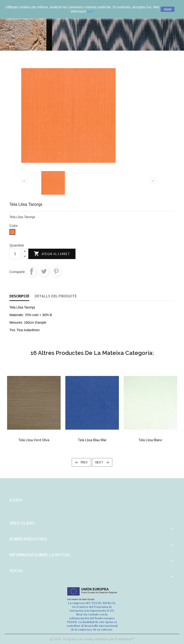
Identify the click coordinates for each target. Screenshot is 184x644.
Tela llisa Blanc (150, 440)
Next (99, 462)
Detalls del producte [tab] (56, 296)
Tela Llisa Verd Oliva (34, 440)
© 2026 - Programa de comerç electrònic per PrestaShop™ (92, 639)
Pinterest (56, 271)
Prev (84, 462)
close (168, 9)
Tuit (44, 271)
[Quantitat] (15, 254)
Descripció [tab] (19, 296)
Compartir (32, 271)
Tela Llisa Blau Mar (92, 440)
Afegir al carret (52, 254)
